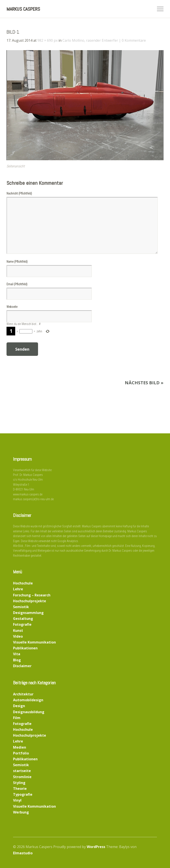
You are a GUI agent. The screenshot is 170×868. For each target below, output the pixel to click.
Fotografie (22, 624)
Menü (160, 9)
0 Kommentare (134, 40)
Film (17, 718)
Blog (17, 660)
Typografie (23, 794)
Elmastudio (23, 853)
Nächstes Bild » (144, 383)
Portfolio (21, 753)
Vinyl (17, 800)
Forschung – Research (32, 595)
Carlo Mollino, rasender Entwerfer (90, 40)
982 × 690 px (47, 40)
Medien (20, 747)
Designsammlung (28, 613)
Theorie (20, 789)
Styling (19, 783)
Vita (17, 654)
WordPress (96, 847)
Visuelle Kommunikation (34, 642)
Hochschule (23, 583)
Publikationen (25, 648)
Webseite (12, 307)
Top (152, 853)
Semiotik (21, 607)
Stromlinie (22, 777)
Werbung (21, 812)
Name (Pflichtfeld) (17, 262)
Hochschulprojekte (30, 601)
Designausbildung (29, 712)
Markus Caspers (23, 9)
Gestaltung (23, 619)
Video (18, 636)
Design (19, 706)
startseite (22, 771)
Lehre (18, 589)
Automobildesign (28, 700)
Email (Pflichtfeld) (17, 284)
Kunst (18, 630)
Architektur (23, 694)
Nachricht (19, 193)
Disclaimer (22, 666)
